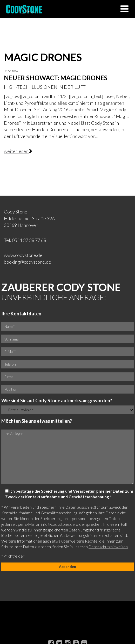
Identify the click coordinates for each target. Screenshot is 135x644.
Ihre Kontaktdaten (21, 314)
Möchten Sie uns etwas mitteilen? (37, 421)
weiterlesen (16, 151)
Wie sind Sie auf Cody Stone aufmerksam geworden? (57, 401)
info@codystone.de (58, 524)
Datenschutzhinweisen (108, 547)
